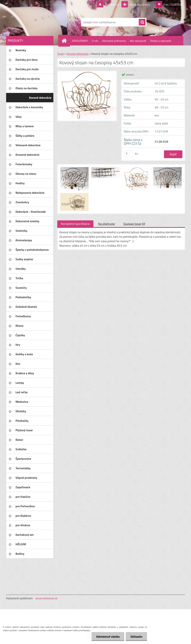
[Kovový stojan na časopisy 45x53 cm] (75, 168)
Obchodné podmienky (114, 41)
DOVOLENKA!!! (80, 41)
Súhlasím (136, 637)
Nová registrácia (139, 4)
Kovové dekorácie (78, 54)
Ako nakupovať (138, 41)
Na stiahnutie (107, 224)
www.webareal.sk (46, 598)
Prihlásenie (112, 4)
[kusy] (129, 154)
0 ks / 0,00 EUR (173, 4)
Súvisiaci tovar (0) (134, 224)
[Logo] (32, 22)
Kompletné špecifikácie (75, 224)
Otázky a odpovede (161, 41)
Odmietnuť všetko (108, 637)
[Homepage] (66, 41)
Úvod (61, 54)
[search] (142, 22)
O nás (95, 41)
